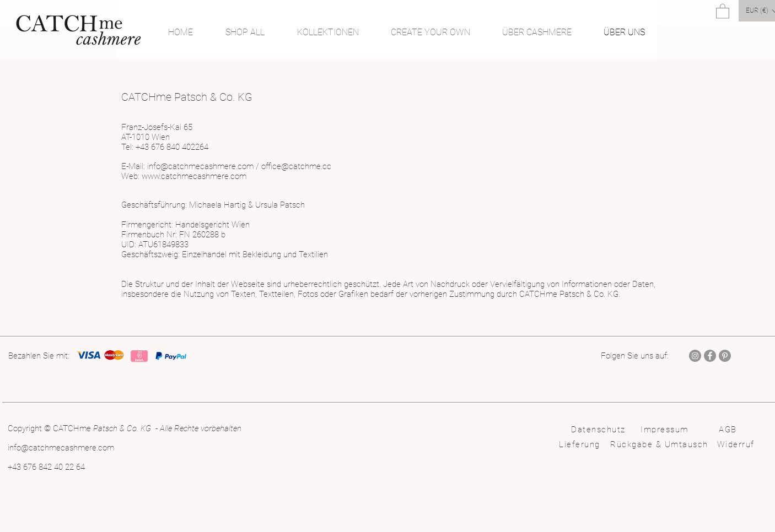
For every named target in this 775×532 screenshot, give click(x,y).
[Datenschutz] (599, 430)
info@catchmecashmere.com (200, 166)
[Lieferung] (581, 444)
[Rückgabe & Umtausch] (660, 444)
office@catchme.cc (296, 166)
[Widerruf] (737, 444)
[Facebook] (710, 356)
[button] (723, 11)
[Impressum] (666, 430)
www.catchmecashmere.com (194, 176)
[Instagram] (695, 356)
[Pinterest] (725, 356)
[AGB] (729, 430)
